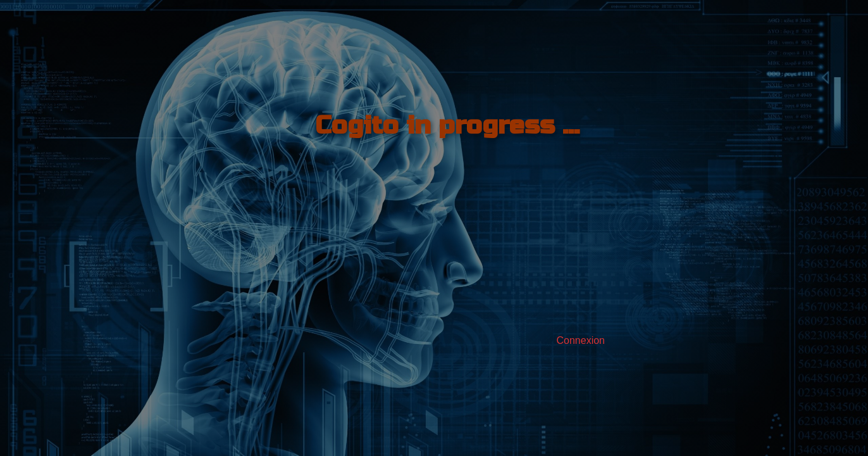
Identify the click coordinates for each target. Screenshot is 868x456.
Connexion (581, 340)
